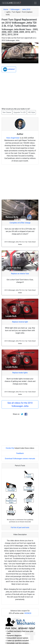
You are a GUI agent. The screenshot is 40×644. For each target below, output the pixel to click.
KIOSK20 (28, 613)
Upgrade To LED (20, 112)
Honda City (10, 448)
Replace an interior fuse (20, 274)
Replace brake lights (20, 373)
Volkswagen (15, 9)
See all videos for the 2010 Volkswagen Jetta (20, 404)
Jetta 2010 (26, 9)
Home (6, 9)
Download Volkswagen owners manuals (20, 459)
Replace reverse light (20, 322)
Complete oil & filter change (20, 223)
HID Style (31, 112)
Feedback (20, 453)
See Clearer (7, 112)
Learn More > (31, 55)
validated (9, 69)
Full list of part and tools (20, 527)
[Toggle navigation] (35, 3)
